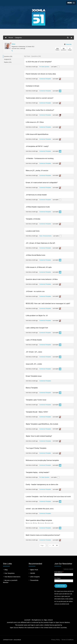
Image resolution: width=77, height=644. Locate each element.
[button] (71, 3)
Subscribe (68, 44)
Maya (35, 523)
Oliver (13, 44)
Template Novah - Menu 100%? (37, 412)
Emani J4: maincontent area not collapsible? (42, 183)
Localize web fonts (33, 231)
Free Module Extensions (12, 577)
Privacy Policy (55, 640)
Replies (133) (8, 62)
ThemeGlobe (34, 580)
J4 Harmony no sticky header (36, 195)
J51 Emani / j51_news (34, 352)
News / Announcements (45, 236)
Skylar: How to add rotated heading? (39, 436)
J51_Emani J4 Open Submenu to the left (40, 243)
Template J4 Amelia (33, 219)
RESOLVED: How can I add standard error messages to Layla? (48, 303)
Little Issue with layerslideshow (37, 134)
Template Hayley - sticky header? (38, 472)
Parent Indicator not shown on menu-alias (41, 74)
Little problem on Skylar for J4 (37, 316)
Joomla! (21, 625)
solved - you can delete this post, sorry (40, 509)
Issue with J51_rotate (34, 364)
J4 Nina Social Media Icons (36, 255)
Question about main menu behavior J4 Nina (42, 279)
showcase (41, 523)
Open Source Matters (63, 622)
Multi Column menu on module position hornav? (43, 535)
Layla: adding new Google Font (37, 328)
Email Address (59, 572)
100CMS (33, 573)
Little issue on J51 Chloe (35, 122)
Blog (6, 570)
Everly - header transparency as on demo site (42, 484)
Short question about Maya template (39, 520)
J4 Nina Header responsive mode (38, 207)
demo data (29, 523)
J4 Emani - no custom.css (35, 291)
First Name (57, 578)
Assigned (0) (8, 59)
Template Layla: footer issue (36, 400)
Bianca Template (32, 388)
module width (49, 523)
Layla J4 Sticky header (34, 340)
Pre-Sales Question (44, 67)
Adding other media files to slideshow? (40, 110)
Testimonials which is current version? (40, 98)
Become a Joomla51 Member (10, 581)
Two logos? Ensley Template (36, 448)
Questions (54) (8, 56)
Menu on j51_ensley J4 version (37, 170)
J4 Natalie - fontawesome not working (40, 158)
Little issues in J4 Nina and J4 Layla (39, 267)
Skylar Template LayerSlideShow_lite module (42, 424)
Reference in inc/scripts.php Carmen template (42, 460)
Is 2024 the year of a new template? (39, 62)
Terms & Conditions (67, 640)
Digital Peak (34, 570)
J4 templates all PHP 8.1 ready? (37, 146)
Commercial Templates (45, 79)
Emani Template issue (34, 376)
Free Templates (10, 573)
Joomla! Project (48, 622)
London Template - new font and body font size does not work (48, 497)
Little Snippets (35, 577)
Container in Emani (33, 86)
